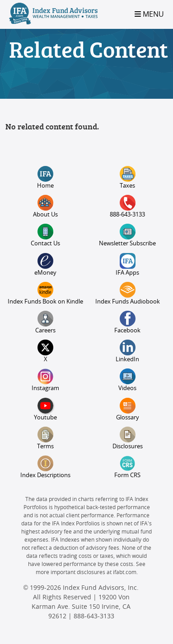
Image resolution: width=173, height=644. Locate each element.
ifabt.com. (125, 572)
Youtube (45, 409)
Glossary (128, 409)
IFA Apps (127, 264)
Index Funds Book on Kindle (45, 293)
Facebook (127, 322)
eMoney (45, 264)
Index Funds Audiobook (128, 293)
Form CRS (127, 467)
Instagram (45, 380)
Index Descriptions (45, 467)
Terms (45, 438)
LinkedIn (127, 351)
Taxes (128, 177)
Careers (45, 322)
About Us (45, 206)
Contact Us (45, 235)
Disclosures (128, 438)
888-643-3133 (127, 206)
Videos (127, 380)
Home (45, 177)
